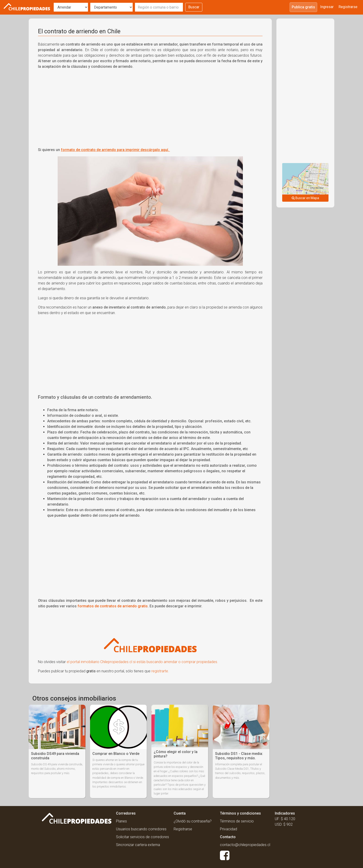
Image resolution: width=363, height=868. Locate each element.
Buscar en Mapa (305, 198)
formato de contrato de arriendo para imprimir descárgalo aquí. (115, 150)
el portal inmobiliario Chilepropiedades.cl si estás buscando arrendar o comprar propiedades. (142, 662)
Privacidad (228, 829)
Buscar (194, 7)
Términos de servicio (237, 821)
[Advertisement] (150, 105)
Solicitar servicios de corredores (142, 837)
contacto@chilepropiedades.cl (245, 845)
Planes (121, 821)
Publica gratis (303, 7)
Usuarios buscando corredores (141, 829)
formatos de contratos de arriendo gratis (113, 606)
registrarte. (160, 671)
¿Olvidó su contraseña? (193, 821)
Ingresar (327, 7)
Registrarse (348, 7)
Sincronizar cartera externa (138, 845)
